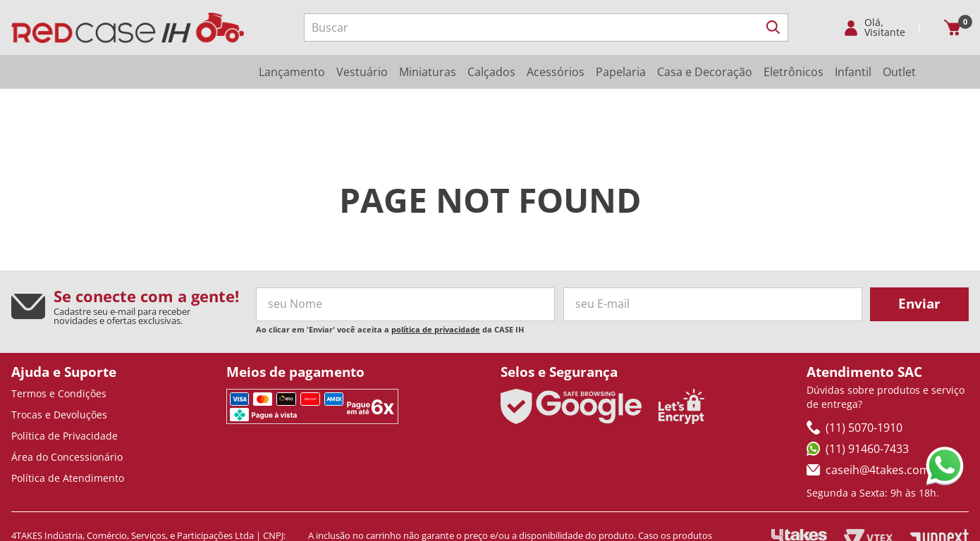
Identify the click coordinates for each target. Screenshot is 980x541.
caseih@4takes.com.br (876, 418)
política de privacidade (436, 278)
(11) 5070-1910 (855, 376)
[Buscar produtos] (773, 27)
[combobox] (546, 27)
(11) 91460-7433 (858, 397)
